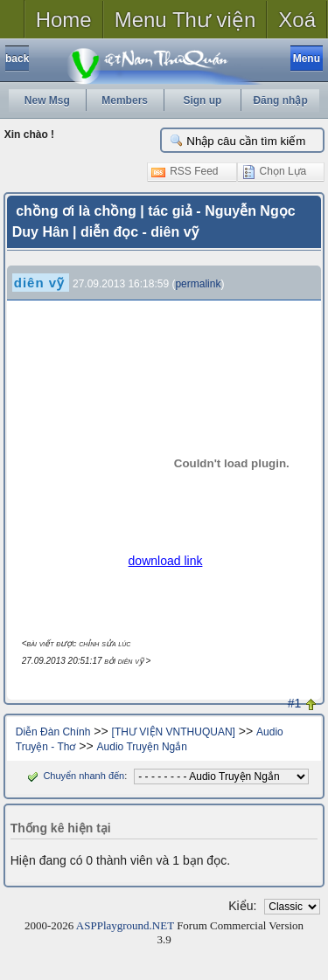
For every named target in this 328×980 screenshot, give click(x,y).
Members (125, 100)
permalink (198, 284)
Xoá (297, 20)
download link (166, 561)
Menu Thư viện (185, 20)
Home (64, 20)
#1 (295, 703)
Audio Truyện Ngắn (142, 747)
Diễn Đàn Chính (53, 732)
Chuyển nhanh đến (74, 776)
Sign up (202, 100)
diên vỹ (39, 283)
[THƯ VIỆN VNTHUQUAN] (174, 732)
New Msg (47, 100)
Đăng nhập (280, 100)
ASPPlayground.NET (125, 925)
